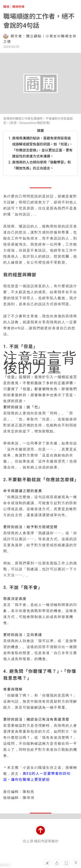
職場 (6, 7)
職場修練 (18, 7)
